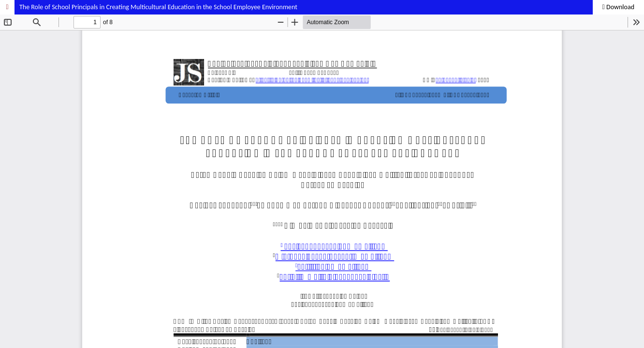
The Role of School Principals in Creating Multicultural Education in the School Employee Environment (158, 7)
